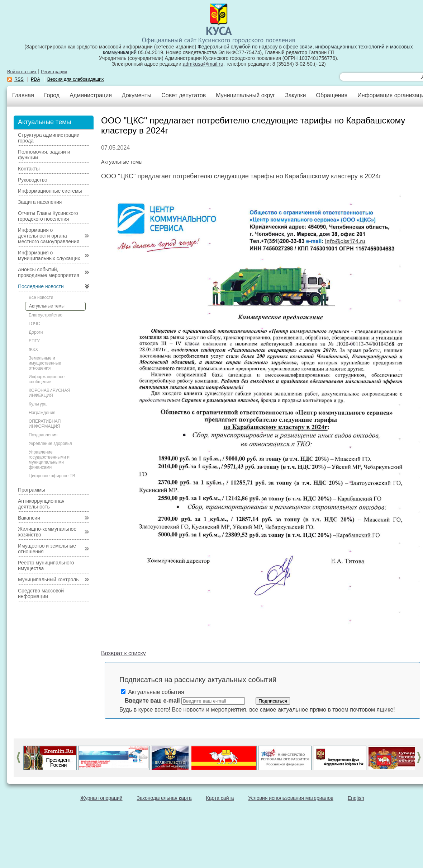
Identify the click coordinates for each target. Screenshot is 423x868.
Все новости (41, 297)
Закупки (295, 95)
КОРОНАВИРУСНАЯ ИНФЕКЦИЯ (49, 393)
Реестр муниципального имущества (46, 566)
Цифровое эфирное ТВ (52, 476)
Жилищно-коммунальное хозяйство (47, 532)
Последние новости (41, 286)
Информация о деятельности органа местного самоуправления (49, 236)
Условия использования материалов (291, 798)
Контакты (29, 169)
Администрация (91, 95)
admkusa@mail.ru (203, 64)
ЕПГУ (34, 341)
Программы (32, 490)
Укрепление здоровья (50, 444)
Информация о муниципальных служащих (49, 255)
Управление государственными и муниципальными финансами (49, 460)
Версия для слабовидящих (76, 79)
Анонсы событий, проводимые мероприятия (49, 272)
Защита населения (40, 202)
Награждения (42, 413)
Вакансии (29, 518)
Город (52, 95)
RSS (19, 79)
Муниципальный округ (245, 95)
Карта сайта (220, 798)
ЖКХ (33, 349)
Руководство (33, 180)
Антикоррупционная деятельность (41, 504)
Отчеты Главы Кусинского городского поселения (48, 216)
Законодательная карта (164, 798)
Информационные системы (50, 191)
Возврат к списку (123, 653)
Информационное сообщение (47, 379)
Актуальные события (153, 692)
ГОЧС (34, 324)
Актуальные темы (47, 306)
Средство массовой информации (41, 593)
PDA (35, 79)
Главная (23, 95)
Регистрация (54, 72)
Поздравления (43, 435)
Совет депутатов (184, 95)
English (356, 798)
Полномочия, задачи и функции (44, 155)
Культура (38, 404)
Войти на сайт (22, 72)
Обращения (332, 95)
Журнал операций (101, 798)
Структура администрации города (49, 138)
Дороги (36, 332)
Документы (137, 95)
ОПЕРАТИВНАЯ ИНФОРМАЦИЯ (45, 424)
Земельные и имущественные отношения (45, 363)
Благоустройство (46, 315)
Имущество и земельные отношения (47, 549)
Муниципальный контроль (48, 580)
